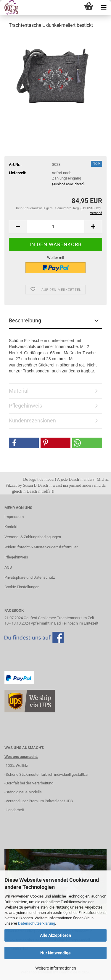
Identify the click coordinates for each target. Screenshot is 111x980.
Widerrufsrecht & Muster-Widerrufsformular (41, 547)
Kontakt (11, 527)
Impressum (14, 517)
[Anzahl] (55, 227)
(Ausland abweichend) (68, 184)
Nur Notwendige (55, 953)
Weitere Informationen (56, 968)
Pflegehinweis (25, 406)
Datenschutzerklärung (37, 923)
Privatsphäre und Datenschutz (30, 577)
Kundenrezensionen (32, 420)
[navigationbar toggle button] (104, 7)
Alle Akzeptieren (55, 935)
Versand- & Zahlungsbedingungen (33, 537)
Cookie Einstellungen (22, 587)
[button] (18, 227)
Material (19, 391)
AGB (8, 567)
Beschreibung (25, 320)
